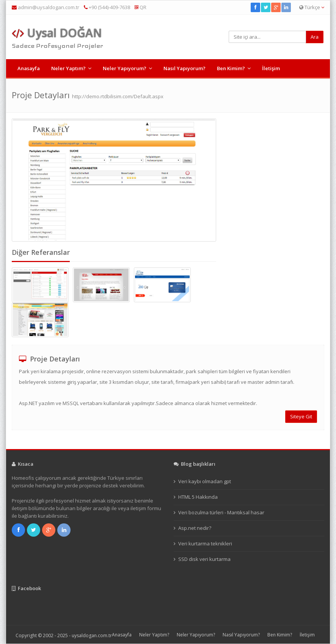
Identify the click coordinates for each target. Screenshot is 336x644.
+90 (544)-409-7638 (107, 7)
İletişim (271, 68)
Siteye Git (301, 416)
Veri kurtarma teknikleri (205, 543)
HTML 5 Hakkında (198, 497)
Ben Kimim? (231, 68)
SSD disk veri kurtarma (204, 559)
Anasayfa (29, 68)
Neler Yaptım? (68, 68)
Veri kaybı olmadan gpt (205, 481)
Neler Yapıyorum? (125, 68)
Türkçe (312, 7)
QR (141, 7)
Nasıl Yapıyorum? (184, 68)
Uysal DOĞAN (57, 33)
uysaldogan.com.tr (92, 635)
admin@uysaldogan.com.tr (49, 7)
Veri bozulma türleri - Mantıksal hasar (221, 512)
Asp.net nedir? (195, 528)
